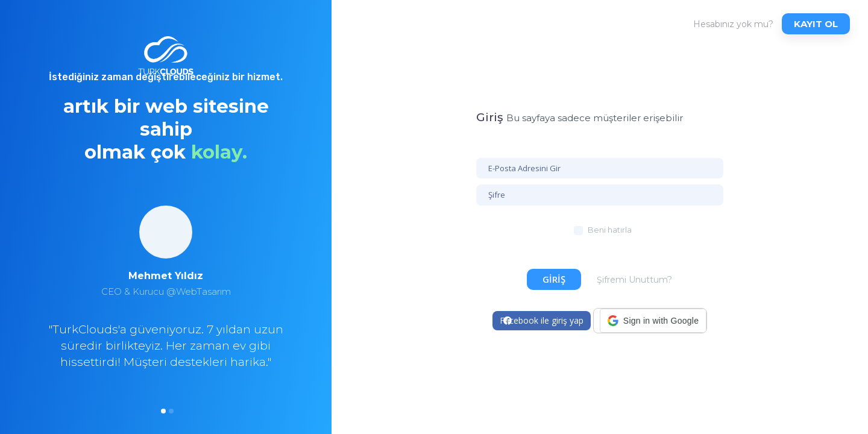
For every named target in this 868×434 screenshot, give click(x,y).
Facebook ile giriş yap (542, 320)
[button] (653, 321)
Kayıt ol (816, 24)
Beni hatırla (610, 230)
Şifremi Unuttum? (634, 280)
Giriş (554, 279)
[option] (166, 306)
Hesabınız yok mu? (733, 24)
